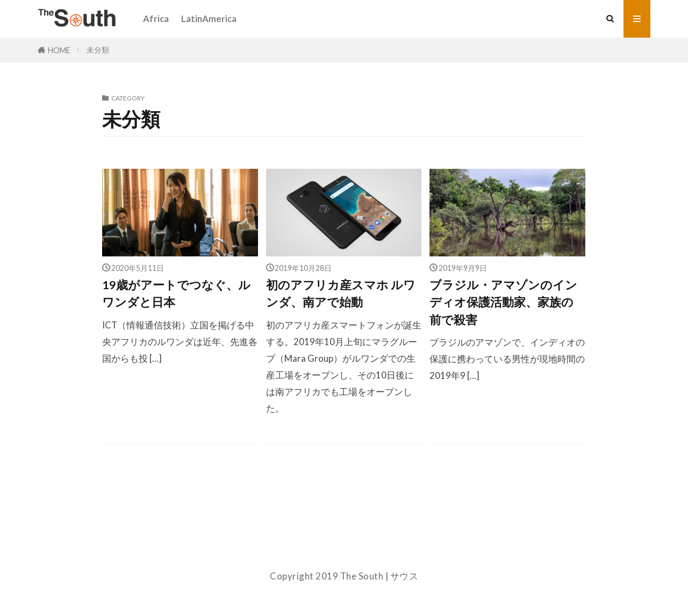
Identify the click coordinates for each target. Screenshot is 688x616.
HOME (59, 50)
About (344, 548)
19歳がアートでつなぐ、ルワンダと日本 (176, 293)
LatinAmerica (209, 19)
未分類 (98, 50)
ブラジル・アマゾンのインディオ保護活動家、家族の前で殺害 (503, 302)
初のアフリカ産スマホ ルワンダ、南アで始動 (341, 293)
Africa (156, 19)
